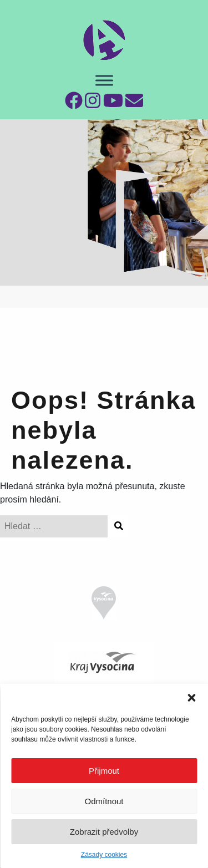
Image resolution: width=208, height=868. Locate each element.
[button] (191, 698)
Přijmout (104, 771)
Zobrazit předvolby (104, 832)
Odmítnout (104, 801)
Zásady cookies (104, 855)
